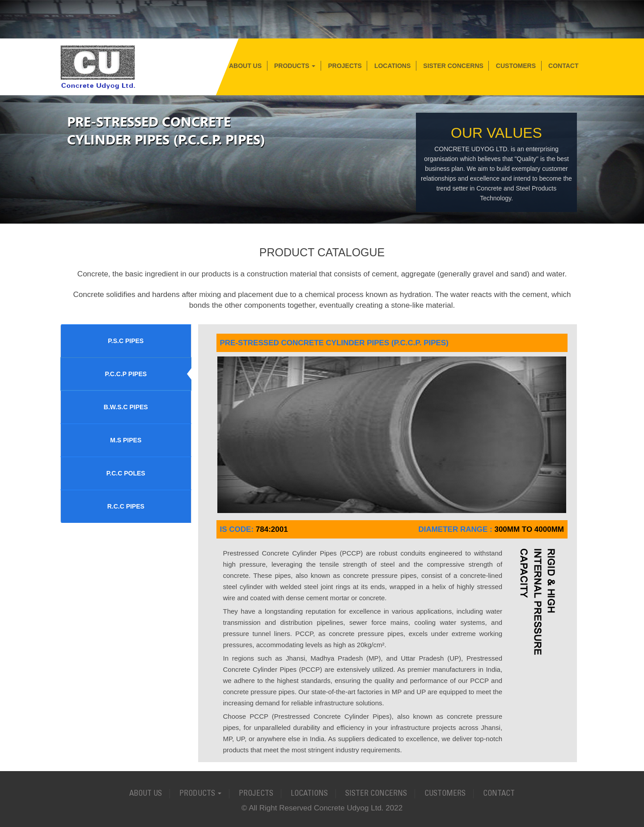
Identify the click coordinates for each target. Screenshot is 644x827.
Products (295, 66)
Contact (563, 66)
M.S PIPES (126, 440)
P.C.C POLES (126, 473)
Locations (392, 66)
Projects (345, 66)
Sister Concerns (453, 66)
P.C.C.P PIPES (126, 374)
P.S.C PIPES (126, 341)
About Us (245, 66)
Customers (516, 66)
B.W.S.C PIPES (126, 407)
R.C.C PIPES (126, 506)
